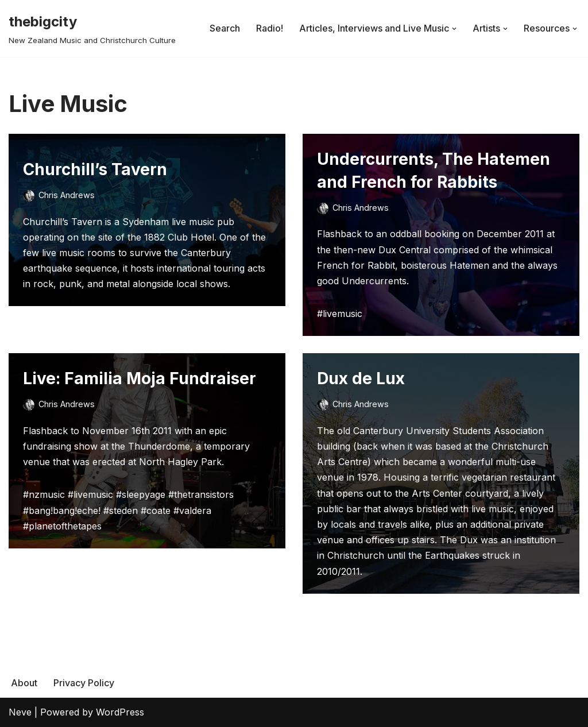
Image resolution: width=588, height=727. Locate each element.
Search (225, 28)
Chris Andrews (67, 195)
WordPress (120, 712)
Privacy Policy (84, 683)
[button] (454, 29)
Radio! (270, 28)
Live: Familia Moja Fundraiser (140, 378)
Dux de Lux (361, 378)
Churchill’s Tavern (95, 169)
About (24, 683)
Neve (20, 712)
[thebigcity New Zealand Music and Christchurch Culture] (92, 28)
